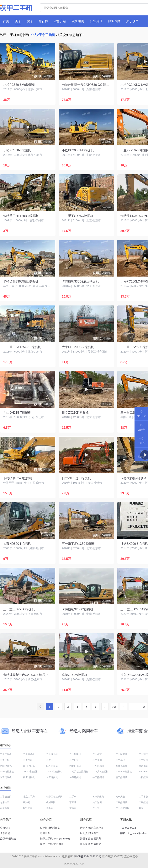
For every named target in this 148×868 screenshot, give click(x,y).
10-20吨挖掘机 (31, 772)
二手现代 (120, 760)
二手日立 (74, 760)
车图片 (73, 802)
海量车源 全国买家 (91, 839)
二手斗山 (97, 760)
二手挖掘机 (6, 754)
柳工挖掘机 (29, 777)
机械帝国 (51, 802)
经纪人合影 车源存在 (92, 828)
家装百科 (5, 808)
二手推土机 (52, 754)
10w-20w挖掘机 (124, 772)
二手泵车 (97, 754)
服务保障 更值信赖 (91, 844)
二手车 (73, 797)
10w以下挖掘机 (100, 772)
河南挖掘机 (6, 766)
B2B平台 (28, 808)
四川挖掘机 (29, 766)
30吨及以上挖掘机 (79, 772)
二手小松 (5, 760)
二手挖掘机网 (123, 808)
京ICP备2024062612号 (87, 856)
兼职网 (73, 808)
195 (114, 707)
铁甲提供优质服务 (50, 828)
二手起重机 (121, 754)
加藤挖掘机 (75, 777)
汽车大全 (120, 797)
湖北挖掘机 (75, 766)
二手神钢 (28, 760)
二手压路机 (75, 754)
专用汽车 (5, 802)
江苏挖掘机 (52, 766)
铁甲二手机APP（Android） (56, 839)
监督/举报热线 (8, 839)
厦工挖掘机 (121, 777)
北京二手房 (29, 797)
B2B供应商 (98, 797)
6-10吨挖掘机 (7, 772)
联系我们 (5, 833)
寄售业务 (45, 833)
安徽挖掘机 (121, 766)
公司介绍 (5, 828)
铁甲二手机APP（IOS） (53, 844)
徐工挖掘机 (98, 777)
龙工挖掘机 (52, 777)
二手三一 (51, 760)
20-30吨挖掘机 (54, 772)
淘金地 (50, 808)
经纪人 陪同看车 (89, 833)
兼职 (141, 808)
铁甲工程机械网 (54, 797)
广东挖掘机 (98, 766)
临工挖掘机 (6, 777)
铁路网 (27, 802)
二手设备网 (6, 797)
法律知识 (97, 802)
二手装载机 (29, 754)
